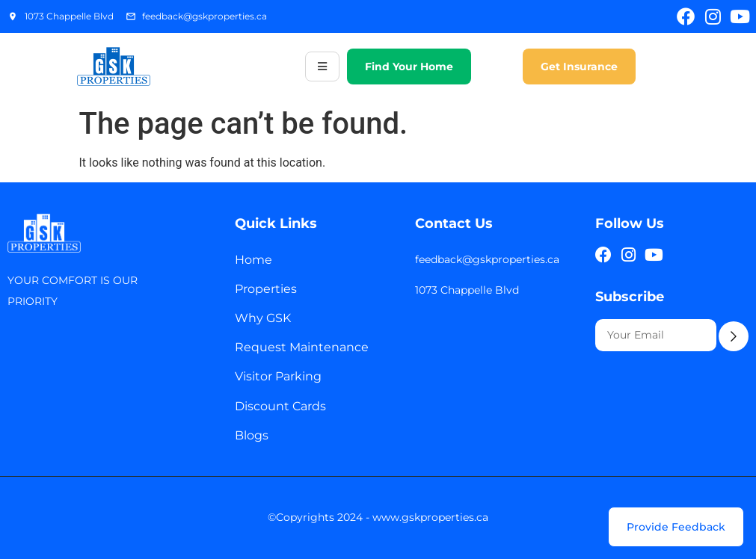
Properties (266, 289)
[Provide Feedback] (676, 527)
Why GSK (263, 318)
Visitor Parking (278, 376)
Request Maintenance (302, 347)
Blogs (252, 435)
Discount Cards (280, 406)
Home (253, 260)
